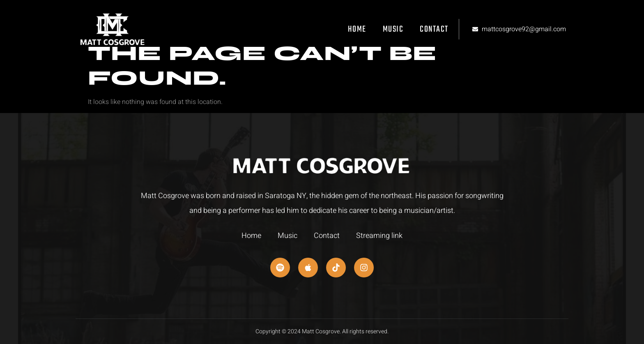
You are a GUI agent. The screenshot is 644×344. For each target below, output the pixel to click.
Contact (434, 29)
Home (357, 29)
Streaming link (379, 236)
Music (393, 29)
